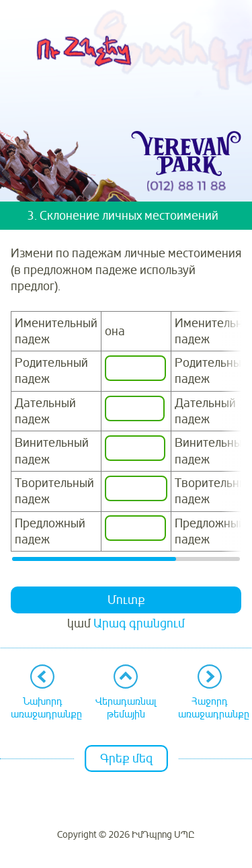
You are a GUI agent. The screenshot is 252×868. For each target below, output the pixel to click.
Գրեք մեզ (126, 758)
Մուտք (126, 600)
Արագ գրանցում (139, 623)
